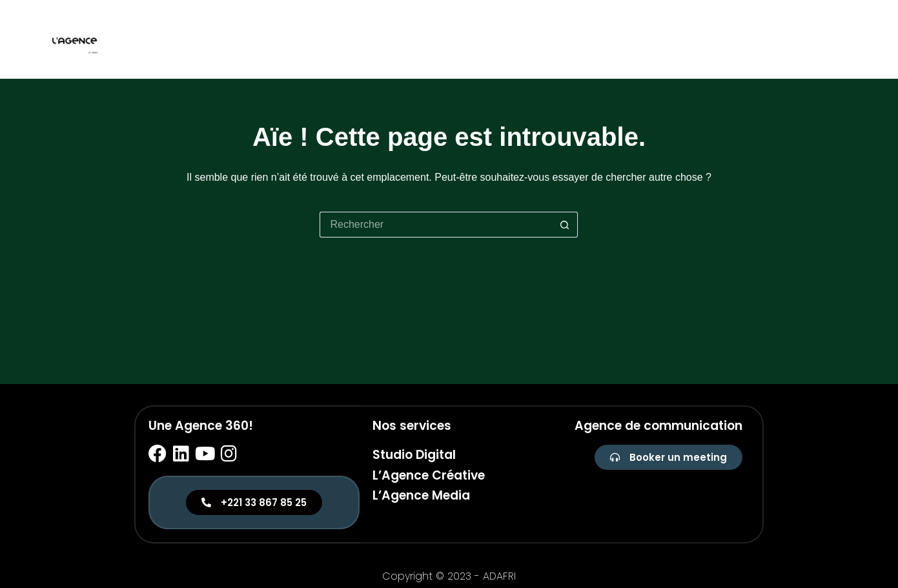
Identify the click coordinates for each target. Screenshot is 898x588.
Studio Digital (414, 455)
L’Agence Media (421, 495)
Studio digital (704, 39)
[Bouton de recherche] (565, 225)
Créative (782, 39)
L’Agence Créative (429, 475)
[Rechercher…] (436, 225)
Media (838, 39)
